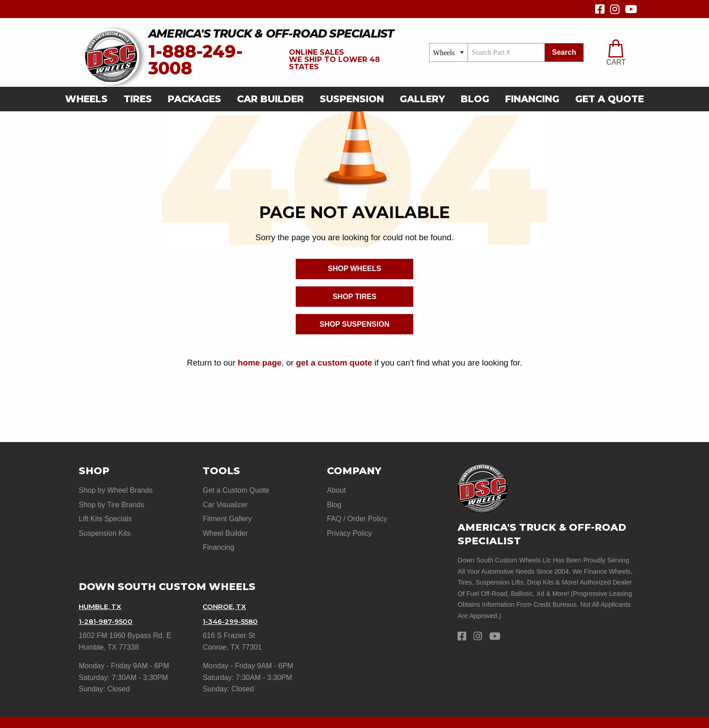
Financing (532, 99)
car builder (270, 99)
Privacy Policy (350, 525)
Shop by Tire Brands (111, 502)
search (564, 52)
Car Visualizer (225, 502)
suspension (352, 99)
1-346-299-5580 (232, 605)
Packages (194, 99)
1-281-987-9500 (107, 605)
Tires (138, 99)
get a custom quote (334, 363)
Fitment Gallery (227, 513)
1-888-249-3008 (196, 60)
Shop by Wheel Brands (116, 490)
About (336, 490)
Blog (475, 99)
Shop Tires (355, 297)
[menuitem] (89, 99)
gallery (422, 99)
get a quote (610, 99)
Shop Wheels (354, 269)
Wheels (86, 99)
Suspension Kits (105, 525)
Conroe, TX (226, 593)
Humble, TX (102, 593)
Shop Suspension (354, 324)
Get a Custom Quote (236, 490)
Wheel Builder (225, 525)
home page (260, 363)
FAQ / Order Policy (357, 513)
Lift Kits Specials (105, 513)
